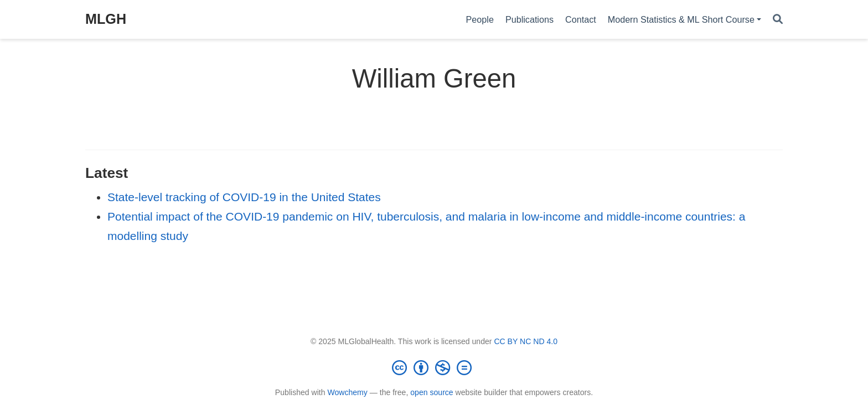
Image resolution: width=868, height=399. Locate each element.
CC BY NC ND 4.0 (526, 341)
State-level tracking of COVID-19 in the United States (244, 197)
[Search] (778, 20)
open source (432, 392)
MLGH (106, 19)
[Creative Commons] (434, 367)
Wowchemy (347, 392)
